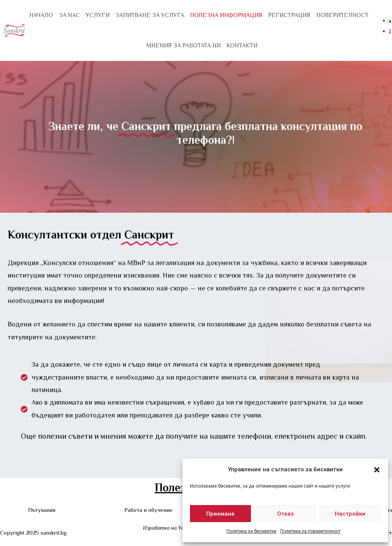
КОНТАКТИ (242, 45)
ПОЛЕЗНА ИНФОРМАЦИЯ (226, 15)
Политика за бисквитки (251, 531)
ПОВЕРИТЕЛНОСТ (342, 15)
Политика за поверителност (310, 531)
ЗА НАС (69, 15)
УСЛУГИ (98, 15)
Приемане (220, 514)
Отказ (285, 514)
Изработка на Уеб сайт (172, 528)
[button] (377, 470)
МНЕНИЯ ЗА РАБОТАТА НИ (183, 45)
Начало (41, 15)
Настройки (350, 514)
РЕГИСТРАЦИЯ (289, 15)
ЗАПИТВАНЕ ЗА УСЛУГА (150, 15)
